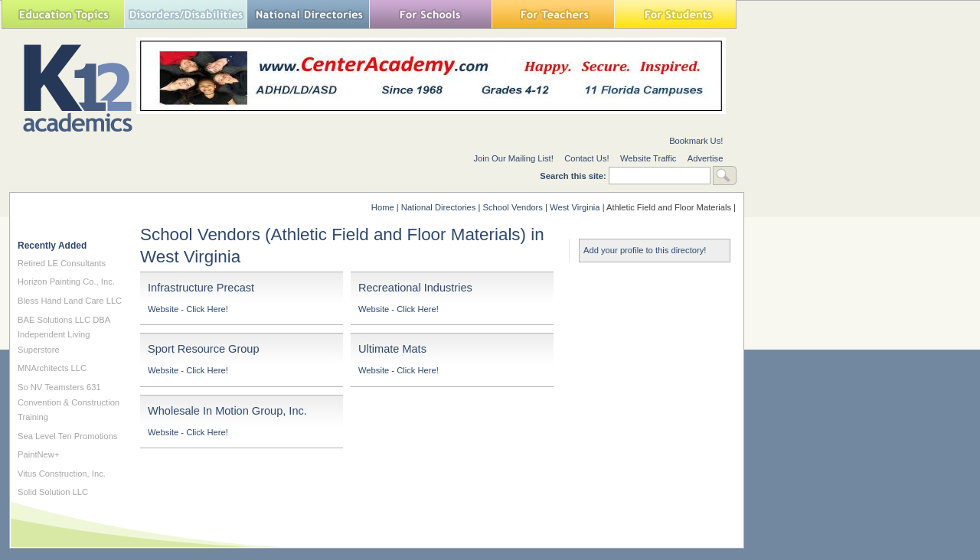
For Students (675, 14)
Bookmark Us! (696, 141)
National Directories (308, 14)
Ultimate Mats (392, 349)
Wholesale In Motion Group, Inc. (227, 411)
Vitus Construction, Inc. (62, 474)
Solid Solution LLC (53, 492)
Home (383, 207)
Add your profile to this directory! (645, 250)
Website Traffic (648, 158)
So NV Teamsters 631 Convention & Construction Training (69, 402)
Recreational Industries (415, 288)
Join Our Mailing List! (513, 158)
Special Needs (185, 14)
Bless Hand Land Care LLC (70, 301)
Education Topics (63, 14)
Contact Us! (586, 158)
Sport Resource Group (204, 349)
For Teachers (553, 14)
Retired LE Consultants (62, 263)
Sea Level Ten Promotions (67, 436)
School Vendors (513, 207)
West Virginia (575, 207)
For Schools (430, 14)
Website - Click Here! (188, 309)
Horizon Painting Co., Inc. (66, 282)
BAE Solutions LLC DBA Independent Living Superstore (64, 335)
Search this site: (574, 176)
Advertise (706, 158)
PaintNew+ (38, 454)
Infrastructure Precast (201, 288)
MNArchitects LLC (52, 368)
